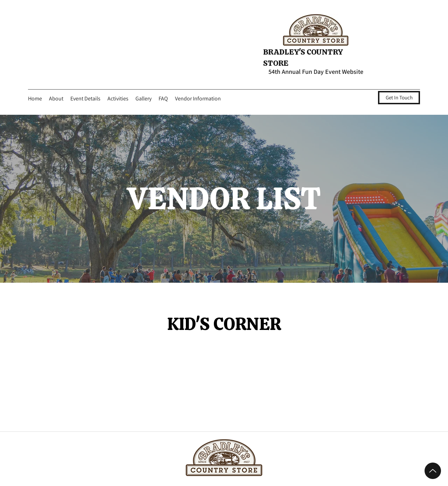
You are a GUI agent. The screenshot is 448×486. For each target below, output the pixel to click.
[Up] (433, 471)
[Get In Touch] (399, 98)
